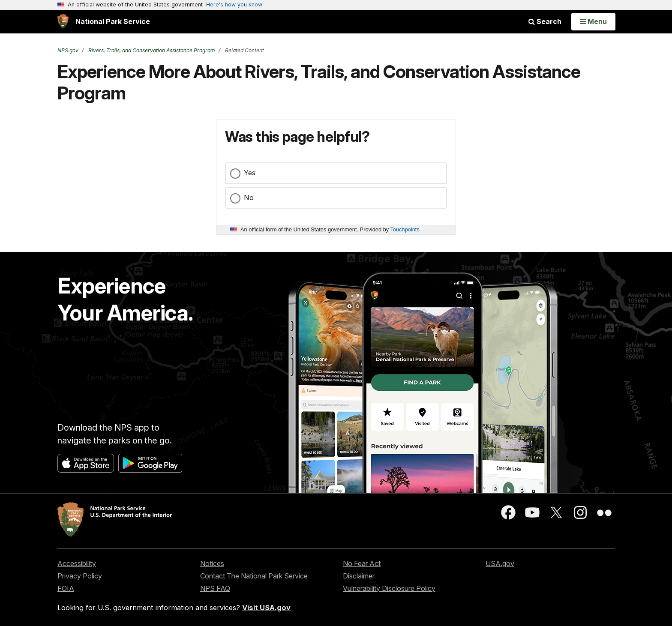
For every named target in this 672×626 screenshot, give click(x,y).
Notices (212, 563)
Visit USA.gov (266, 608)
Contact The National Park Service (254, 576)
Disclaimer (359, 576)
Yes (250, 173)
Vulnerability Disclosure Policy (389, 588)
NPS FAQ (215, 588)
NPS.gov (68, 50)
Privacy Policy (80, 576)
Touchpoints (405, 229)
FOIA (66, 588)
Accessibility (77, 563)
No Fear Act (362, 563)
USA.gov (500, 563)
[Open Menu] (593, 21)
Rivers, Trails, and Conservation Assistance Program (151, 50)
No (249, 198)
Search (545, 21)
